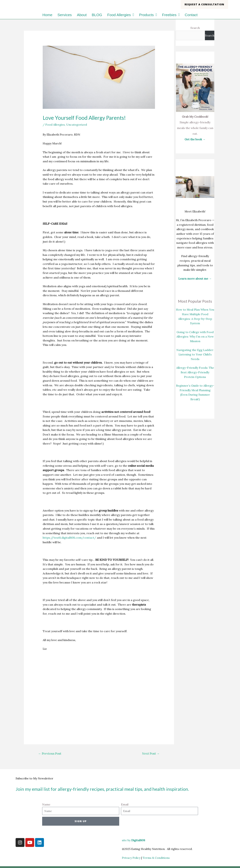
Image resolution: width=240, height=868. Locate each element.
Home (47, 15)
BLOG (97, 15)
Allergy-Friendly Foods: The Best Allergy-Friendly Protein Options (195, 372)
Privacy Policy (131, 858)
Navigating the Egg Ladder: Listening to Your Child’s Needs (195, 354)
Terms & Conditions (156, 858)
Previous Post (50, 754)
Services (65, 15)
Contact (191, 15)
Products (148, 15)
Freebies (171, 15)
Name (46, 804)
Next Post (151, 754)
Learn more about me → (195, 279)
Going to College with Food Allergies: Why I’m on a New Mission (195, 337)
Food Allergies (121, 15)
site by (133, 840)
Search (195, 28)
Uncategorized (77, 125)
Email (125, 804)
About (82, 15)
